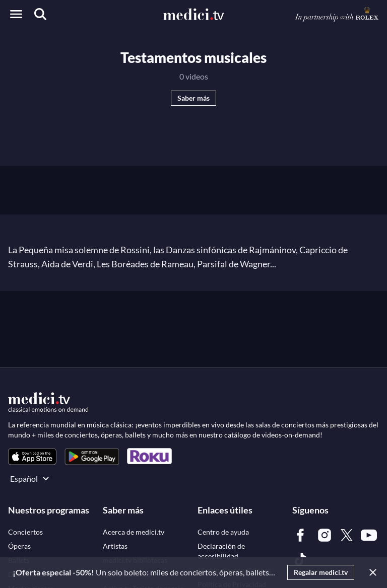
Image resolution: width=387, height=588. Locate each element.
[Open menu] (16, 14)
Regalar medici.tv (321, 572)
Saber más (193, 98)
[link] (32, 456)
